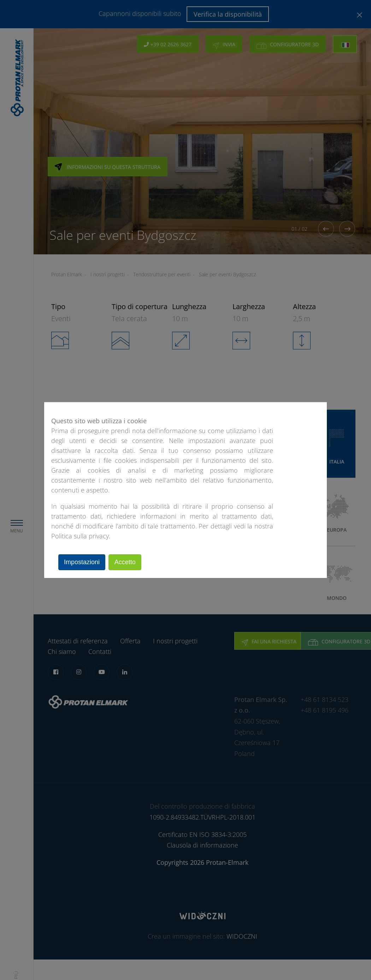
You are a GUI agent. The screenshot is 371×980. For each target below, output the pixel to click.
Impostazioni (83, 562)
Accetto (128, 562)
